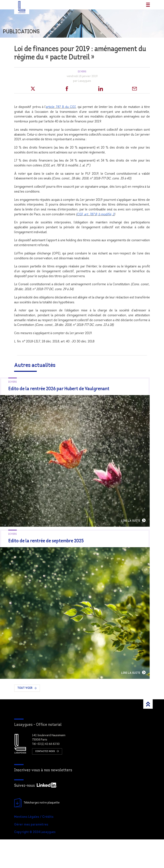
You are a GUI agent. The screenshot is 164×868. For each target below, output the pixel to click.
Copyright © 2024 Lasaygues (35, 861)
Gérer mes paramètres (31, 853)
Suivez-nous (36, 814)
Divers (82, 72)
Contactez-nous (47, 780)
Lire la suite (148, 535)
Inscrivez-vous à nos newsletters (43, 799)
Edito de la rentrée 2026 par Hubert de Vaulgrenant (59, 389)
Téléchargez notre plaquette (37, 831)
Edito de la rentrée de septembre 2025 (46, 555)
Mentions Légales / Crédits (34, 846)
